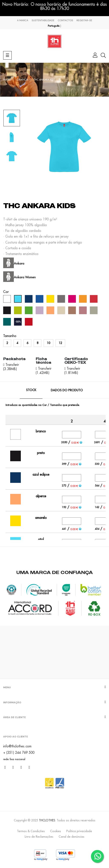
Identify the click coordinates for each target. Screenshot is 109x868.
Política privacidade (79, 831)
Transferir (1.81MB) (72, 371)
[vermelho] (94, 300)
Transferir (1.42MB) (44, 371)
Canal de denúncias (71, 837)
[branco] (8, 300)
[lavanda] (40, 311)
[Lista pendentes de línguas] (54, 26)
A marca (23, 20)
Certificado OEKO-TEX (76, 361)
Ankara (19, 263)
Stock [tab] (31, 390)
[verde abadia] (94, 311)
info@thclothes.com (17, 746)
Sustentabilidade (43, 20)
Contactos (65, 20)
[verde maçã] (18, 311)
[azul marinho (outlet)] (18, 323)
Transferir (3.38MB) (11, 367)
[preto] (8, 311)
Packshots (14, 359)
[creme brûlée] (62, 311)
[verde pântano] (8, 323)
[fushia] (73, 300)
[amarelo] (51, 300)
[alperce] (51, 311)
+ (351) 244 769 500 (19, 752)
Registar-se (84, 20)
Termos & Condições (31, 831)
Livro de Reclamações (39, 837)
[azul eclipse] (29, 300)
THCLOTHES (47, 820)
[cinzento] (62, 300)
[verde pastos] (29, 311)
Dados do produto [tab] (67, 390)
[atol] (18, 300)
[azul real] (40, 300)
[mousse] (73, 311)
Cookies (56, 831)
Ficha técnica (43, 361)
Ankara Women (25, 277)
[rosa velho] (83, 311)
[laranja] (83, 300)
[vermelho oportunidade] (29, 323)
